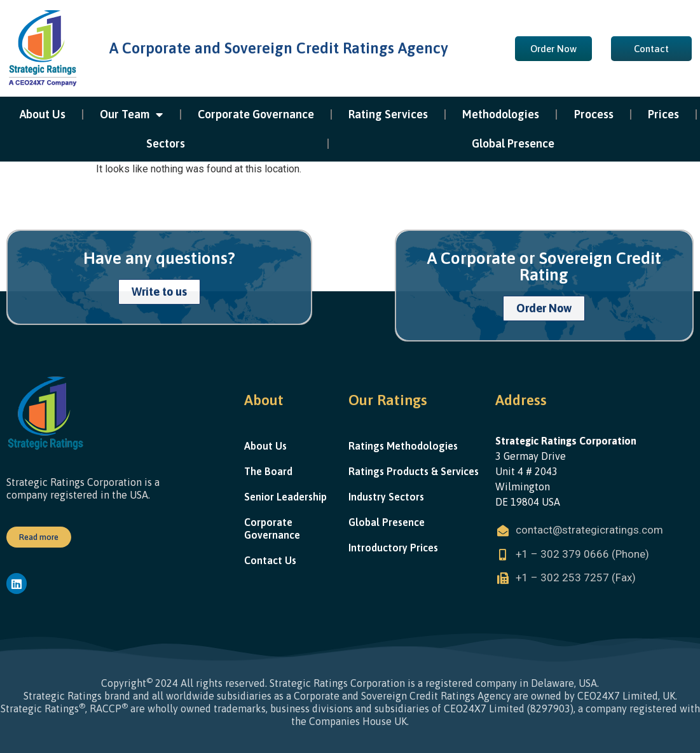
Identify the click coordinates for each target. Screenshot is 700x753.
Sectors (166, 143)
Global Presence (513, 143)
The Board (268, 471)
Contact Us (270, 560)
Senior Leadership (285, 497)
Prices (663, 114)
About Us (43, 114)
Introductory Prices (393, 548)
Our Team (131, 114)
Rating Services (388, 114)
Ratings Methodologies (403, 446)
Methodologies (501, 114)
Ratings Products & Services (414, 471)
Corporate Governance (256, 114)
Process (594, 114)
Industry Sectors (386, 497)
